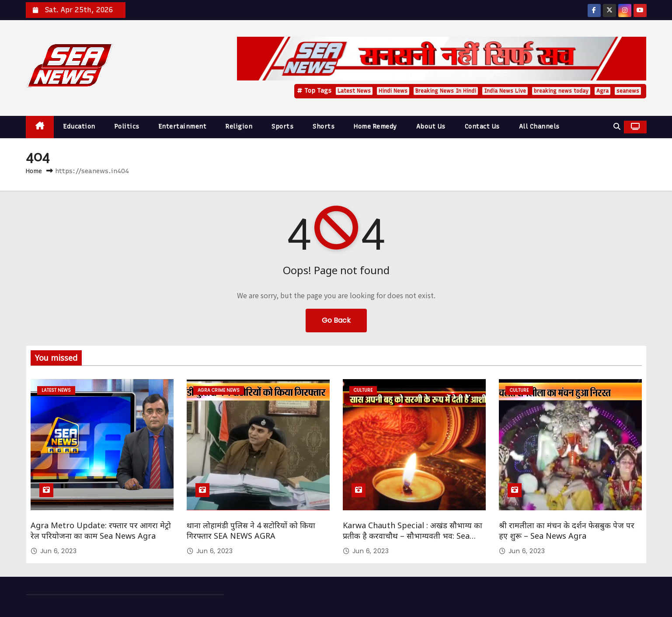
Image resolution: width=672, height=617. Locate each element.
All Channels (539, 127)
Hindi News (393, 91)
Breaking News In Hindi (446, 91)
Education (79, 127)
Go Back (336, 320)
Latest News (354, 91)
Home (34, 171)
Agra (602, 91)
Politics (127, 127)
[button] (617, 127)
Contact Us (482, 127)
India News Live (505, 91)
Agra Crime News (219, 390)
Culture (363, 390)
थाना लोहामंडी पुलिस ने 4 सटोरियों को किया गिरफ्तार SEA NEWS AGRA (251, 530)
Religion (239, 127)
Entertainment (183, 127)
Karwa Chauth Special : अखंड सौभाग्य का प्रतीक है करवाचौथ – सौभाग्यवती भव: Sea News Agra (413, 536)
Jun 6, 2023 (59, 551)
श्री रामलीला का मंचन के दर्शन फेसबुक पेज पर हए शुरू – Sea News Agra (567, 530)
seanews (628, 91)
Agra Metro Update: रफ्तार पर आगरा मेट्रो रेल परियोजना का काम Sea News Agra (101, 530)
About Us (431, 127)
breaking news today (561, 91)
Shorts (324, 127)
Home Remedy (375, 127)
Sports (282, 127)
